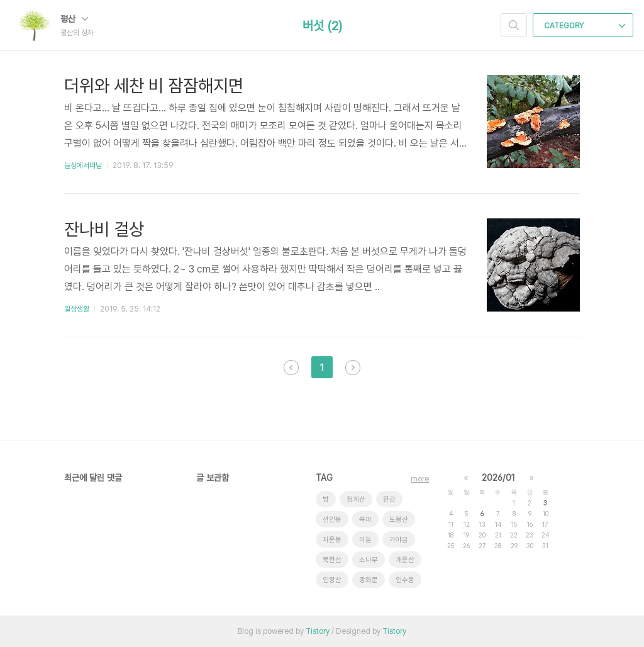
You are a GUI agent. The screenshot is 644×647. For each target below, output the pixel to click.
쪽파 (365, 520)
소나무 (369, 560)
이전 (291, 368)
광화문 (369, 580)
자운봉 (332, 540)
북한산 (332, 560)
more (420, 479)
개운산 (405, 560)
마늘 (365, 540)
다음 (353, 368)
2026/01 (498, 478)
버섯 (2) (322, 26)
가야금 (399, 540)
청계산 (356, 499)
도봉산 (399, 520)
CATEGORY (585, 26)
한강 (389, 499)
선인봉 (332, 520)
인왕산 (332, 580)
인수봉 (405, 580)
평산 (74, 19)
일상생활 (77, 309)
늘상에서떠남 (83, 166)
